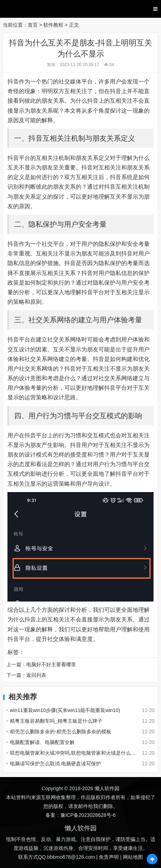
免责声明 (109, 857)
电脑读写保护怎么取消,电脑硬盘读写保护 (55, 764)
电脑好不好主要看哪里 (51, 664)
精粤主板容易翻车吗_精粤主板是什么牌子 (56, 721)
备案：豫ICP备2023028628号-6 (81, 815)
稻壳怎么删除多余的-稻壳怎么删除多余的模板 (61, 732)
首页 (33, 25)
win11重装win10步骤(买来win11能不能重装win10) (65, 710)
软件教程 (53, 25)
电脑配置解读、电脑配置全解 (42, 742)
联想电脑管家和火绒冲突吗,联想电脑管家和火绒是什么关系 (75, 753)
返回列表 (36, 675)
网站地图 (133, 857)
